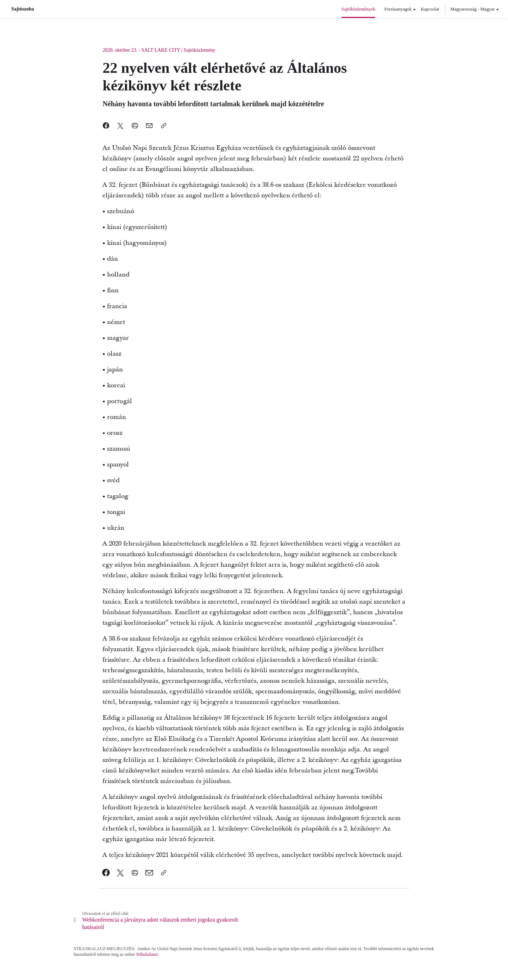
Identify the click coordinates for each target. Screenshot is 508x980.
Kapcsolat (430, 9)
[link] (106, 873)
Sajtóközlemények (358, 9)
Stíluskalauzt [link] (147, 954)
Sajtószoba (23, 9)
